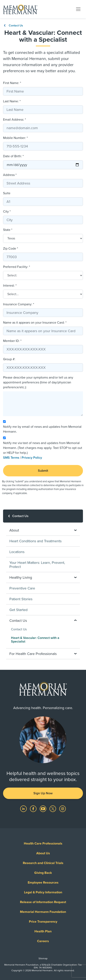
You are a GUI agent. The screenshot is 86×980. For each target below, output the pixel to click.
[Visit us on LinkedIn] (24, 809)
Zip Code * (10, 249)
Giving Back (43, 873)
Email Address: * (14, 120)
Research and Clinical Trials (43, 863)
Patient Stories (21, 599)
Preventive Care (22, 588)
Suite (7, 193)
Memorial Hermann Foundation (43, 912)
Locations (17, 552)
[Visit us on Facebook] (34, 809)
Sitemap (43, 958)
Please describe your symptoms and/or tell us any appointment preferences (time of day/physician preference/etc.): (38, 382)
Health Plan (43, 931)
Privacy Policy (32, 458)
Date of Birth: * (13, 156)
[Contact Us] (43, 516)
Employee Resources (43, 883)
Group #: (9, 359)
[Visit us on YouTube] (43, 809)
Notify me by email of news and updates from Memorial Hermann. (42, 429)
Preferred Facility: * (17, 267)
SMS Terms (11, 458)
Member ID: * (12, 341)
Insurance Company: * (19, 304)
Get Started (18, 610)
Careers (43, 941)
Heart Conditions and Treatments (35, 541)
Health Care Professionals (43, 844)
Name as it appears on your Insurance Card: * (35, 323)
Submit (43, 471)
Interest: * (10, 286)
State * (8, 230)
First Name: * (12, 83)
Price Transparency (43, 922)
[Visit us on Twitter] (53, 809)
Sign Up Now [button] (43, 793)
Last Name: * (12, 101)
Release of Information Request (43, 902)
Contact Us (13, 26)
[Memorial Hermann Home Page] (20, 9)
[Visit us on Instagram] (63, 809)
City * (7, 212)
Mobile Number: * (15, 138)
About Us (43, 853)
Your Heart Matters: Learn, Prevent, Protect (37, 565)
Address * (10, 175)
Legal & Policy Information (43, 892)
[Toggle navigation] (78, 9)
